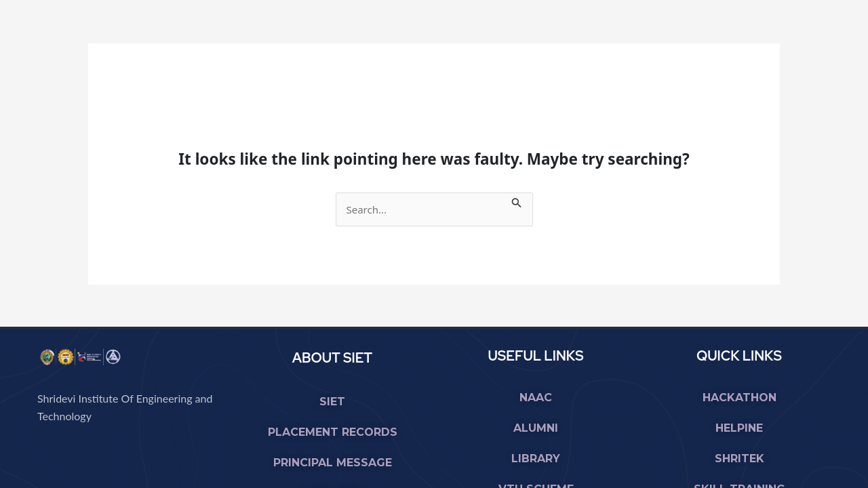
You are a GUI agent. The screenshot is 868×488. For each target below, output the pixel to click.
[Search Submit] (517, 201)
